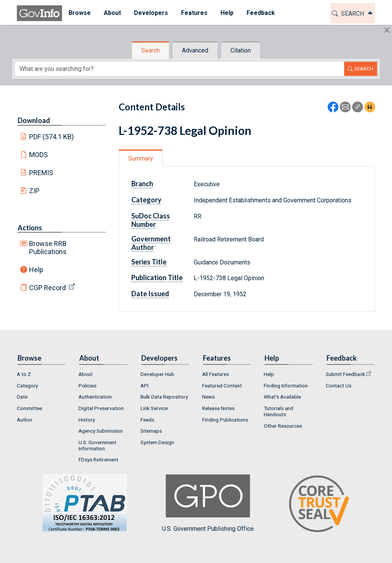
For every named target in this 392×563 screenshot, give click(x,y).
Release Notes (218, 408)
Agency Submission (101, 431)
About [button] (112, 13)
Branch (142, 184)
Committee (29, 408)
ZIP (34, 191)
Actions (30, 228)
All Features (216, 374)
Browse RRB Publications (48, 248)
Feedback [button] (261, 13)
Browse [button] (80, 13)
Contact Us (339, 386)
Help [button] (227, 13)
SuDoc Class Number (151, 220)
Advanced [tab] (195, 50)
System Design (157, 442)
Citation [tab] (241, 50)
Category (146, 200)
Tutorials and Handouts (278, 411)
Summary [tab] (141, 158)
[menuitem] (80, 13)
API (145, 386)
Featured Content (222, 386)
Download (34, 120)
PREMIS (41, 173)
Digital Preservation (101, 408)
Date (22, 397)
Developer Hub (157, 374)
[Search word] (180, 69)
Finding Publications (225, 420)
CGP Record (47, 288)
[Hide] (387, 30)
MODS (38, 155)
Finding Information (286, 386)
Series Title (149, 262)
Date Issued (150, 294)
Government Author (151, 243)
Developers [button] (151, 13)
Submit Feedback (345, 374)
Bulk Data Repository (164, 397)
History (87, 420)
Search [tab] (150, 50)
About (86, 374)
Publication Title (157, 277)
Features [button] (194, 13)
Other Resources (283, 426)
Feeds (147, 420)
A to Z (24, 374)
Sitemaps (151, 431)
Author (25, 420)
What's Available (282, 397)
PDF (52, 137)
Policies (87, 386)
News (208, 397)
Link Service (154, 408)
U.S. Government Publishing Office (208, 503)
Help (36, 270)
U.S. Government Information (97, 445)
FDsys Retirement (98, 460)
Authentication (95, 397)
